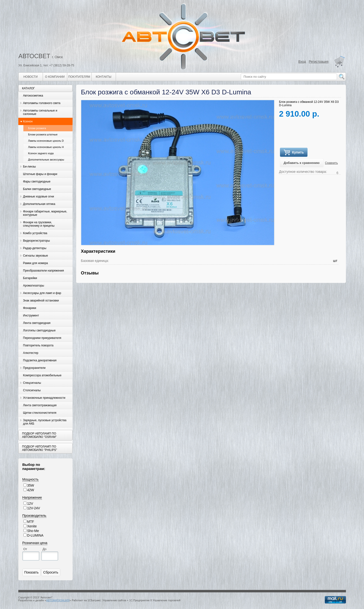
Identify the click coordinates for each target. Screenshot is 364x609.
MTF (31, 522)
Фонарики (30, 308)
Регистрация (319, 62)
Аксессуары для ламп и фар (42, 293)
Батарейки (30, 278)
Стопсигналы (32, 390)
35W (31, 485)
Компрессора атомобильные (42, 375)
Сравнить (331, 163)
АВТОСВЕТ (34, 56)
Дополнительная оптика (39, 204)
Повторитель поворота (38, 345)
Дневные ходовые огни (39, 196)
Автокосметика (33, 96)
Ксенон (28, 121)
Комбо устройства (35, 233)
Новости (30, 77)
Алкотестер (31, 353)
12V (30, 504)
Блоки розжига (37, 128)
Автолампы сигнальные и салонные (40, 112)
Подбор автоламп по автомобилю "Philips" (40, 448)
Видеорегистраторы (37, 241)
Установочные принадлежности (44, 398)
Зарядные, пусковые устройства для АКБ (45, 422)
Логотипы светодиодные (39, 330)
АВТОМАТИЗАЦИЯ (58, 600)
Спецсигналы (32, 383)
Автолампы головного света (42, 103)
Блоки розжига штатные (43, 134)
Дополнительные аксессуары (46, 160)
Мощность (30, 479)
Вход (302, 62)
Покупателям (79, 77)
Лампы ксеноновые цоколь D (46, 141)
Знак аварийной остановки (41, 301)
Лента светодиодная (37, 323)
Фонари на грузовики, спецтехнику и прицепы (39, 224)
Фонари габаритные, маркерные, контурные (45, 213)
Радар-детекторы (35, 248)
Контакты (104, 77)
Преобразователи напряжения (44, 271)
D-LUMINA (35, 535)
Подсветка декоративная (40, 360)
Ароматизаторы (34, 286)
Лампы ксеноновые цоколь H (46, 147)
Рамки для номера (36, 263)
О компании (55, 77)
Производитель (34, 516)
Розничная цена (35, 543)
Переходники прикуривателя (42, 338)
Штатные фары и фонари (40, 174)
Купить (294, 152)
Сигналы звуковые (36, 256)
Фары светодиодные (37, 182)
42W (31, 490)
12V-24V (34, 508)
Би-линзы (30, 167)
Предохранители (34, 368)
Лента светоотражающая (40, 405)
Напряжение (32, 497)
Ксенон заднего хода (41, 153)
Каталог (29, 88)
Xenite (32, 526)
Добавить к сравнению (302, 163)
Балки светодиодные (37, 189)
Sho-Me (33, 531)
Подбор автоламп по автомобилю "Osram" (39, 435)
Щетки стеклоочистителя (40, 413)
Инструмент (31, 315)
